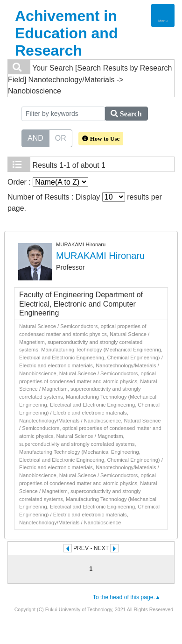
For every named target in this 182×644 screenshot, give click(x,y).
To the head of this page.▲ (127, 597)
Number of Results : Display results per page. (85, 202)
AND (35, 137)
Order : (48, 182)
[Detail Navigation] (163, 15)
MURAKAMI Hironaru (100, 256)
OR (61, 137)
